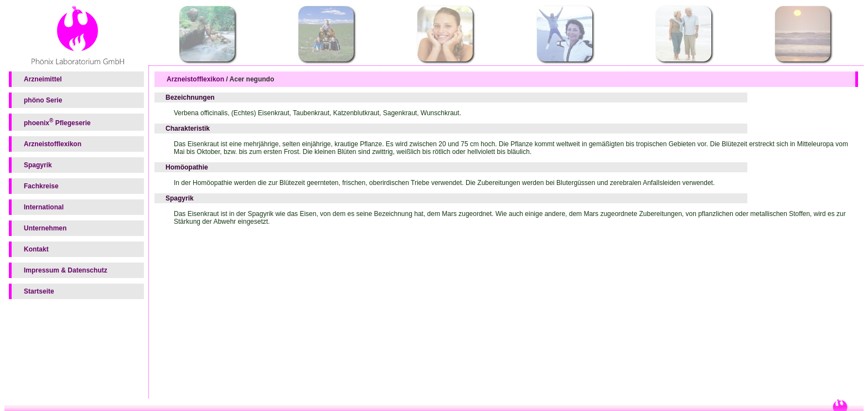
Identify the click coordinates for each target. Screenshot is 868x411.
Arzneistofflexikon (53, 144)
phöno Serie (43, 100)
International (44, 207)
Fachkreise (41, 186)
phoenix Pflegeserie (57, 122)
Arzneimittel (43, 79)
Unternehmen (45, 228)
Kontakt (36, 249)
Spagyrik (38, 165)
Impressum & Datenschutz (66, 270)
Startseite (39, 291)
